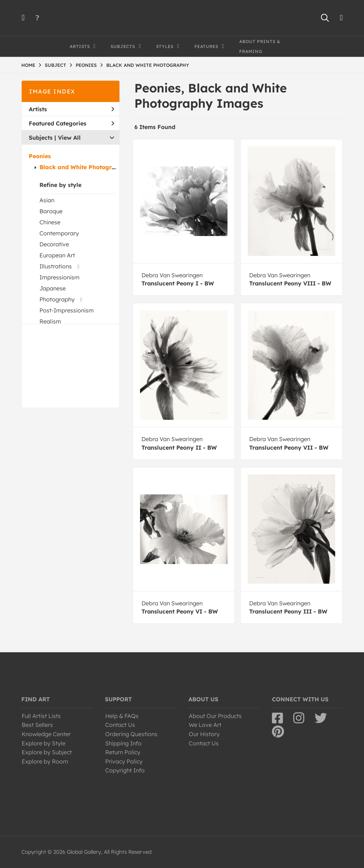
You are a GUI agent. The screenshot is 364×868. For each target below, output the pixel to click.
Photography (57, 299)
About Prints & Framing (260, 46)
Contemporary (59, 233)
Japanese (53, 288)
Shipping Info (123, 743)
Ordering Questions (131, 734)
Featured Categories (71, 123)
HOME (28, 65)
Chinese (50, 222)
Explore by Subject (47, 752)
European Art (57, 255)
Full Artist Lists (41, 716)
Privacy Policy (124, 761)
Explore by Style (44, 743)
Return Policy (123, 752)
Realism (50, 321)
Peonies (40, 156)
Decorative (54, 244)
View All (69, 138)
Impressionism (60, 277)
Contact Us (120, 725)
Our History (204, 734)
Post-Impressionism (67, 310)
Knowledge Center (46, 734)
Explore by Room (45, 761)
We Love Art (205, 725)
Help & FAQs (122, 716)
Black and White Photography (83, 167)
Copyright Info (125, 770)
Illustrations (56, 266)
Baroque (51, 211)
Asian (47, 200)
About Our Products (215, 716)
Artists (71, 109)
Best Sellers (37, 725)
